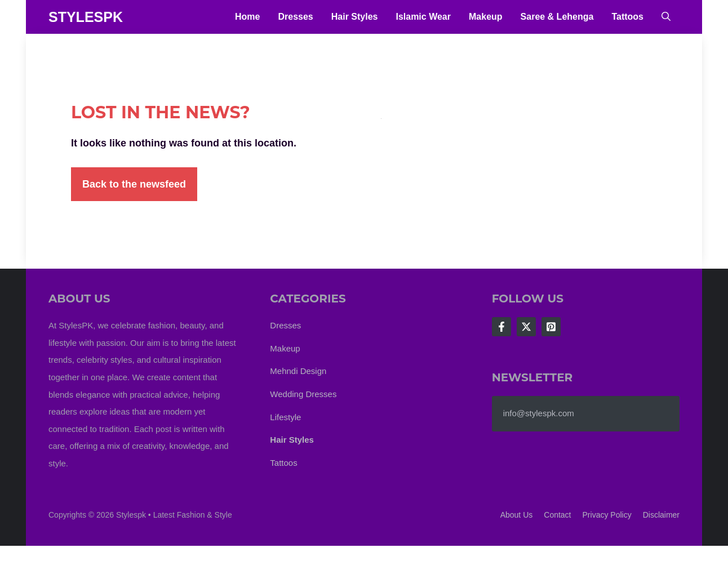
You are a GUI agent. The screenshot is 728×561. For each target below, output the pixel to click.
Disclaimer (661, 515)
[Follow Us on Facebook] (501, 327)
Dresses (295, 17)
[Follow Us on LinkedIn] (551, 327)
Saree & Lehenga (557, 17)
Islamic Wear (423, 17)
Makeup (486, 17)
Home (247, 17)
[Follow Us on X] (526, 327)
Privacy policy (607, 515)
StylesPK (86, 17)
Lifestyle (285, 417)
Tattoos (627, 17)
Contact (557, 515)
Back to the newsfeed (134, 184)
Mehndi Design (298, 371)
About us (517, 515)
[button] (666, 17)
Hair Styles (355, 17)
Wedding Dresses (303, 394)
